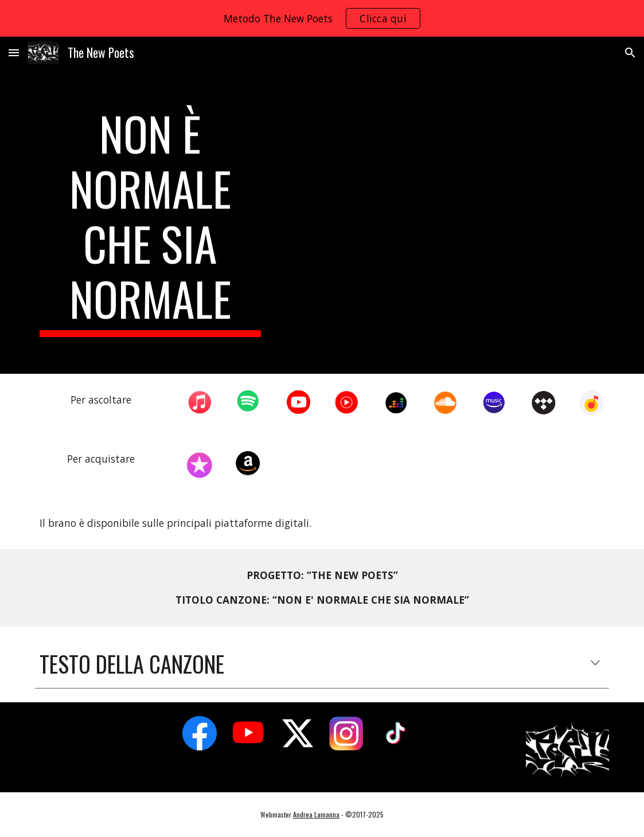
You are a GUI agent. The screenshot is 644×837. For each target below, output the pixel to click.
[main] (150, 221)
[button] (14, 52)
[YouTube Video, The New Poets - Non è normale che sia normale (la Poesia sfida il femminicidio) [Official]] (445, 212)
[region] (322, 18)
